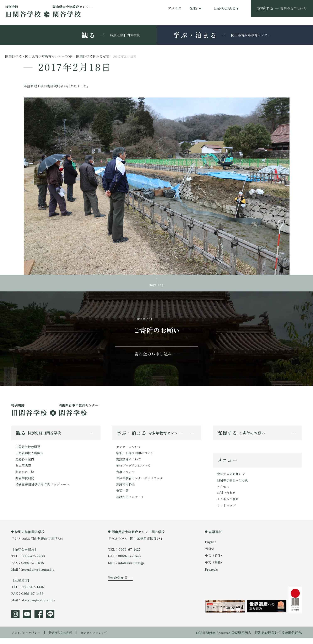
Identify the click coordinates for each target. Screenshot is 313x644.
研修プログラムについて (134, 470)
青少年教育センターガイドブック (141, 483)
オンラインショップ (103, 638)
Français (212, 575)
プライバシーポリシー (28, 638)
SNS (194, 8)
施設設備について (129, 463)
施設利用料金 (126, 490)
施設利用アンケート (131, 503)
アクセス (175, 8)
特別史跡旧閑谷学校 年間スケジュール (44, 490)
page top (157, 285)
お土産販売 (24, 470)
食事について (126, 476)
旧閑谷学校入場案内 (30, 456)
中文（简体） (215, 561)
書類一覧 (123, 496)
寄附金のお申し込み (153, 356)
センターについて (129, 450)
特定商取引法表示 (66, 638)
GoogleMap (116, 587)
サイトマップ (227, 511)
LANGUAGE (225, 8)
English (211, 547)
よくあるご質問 (228, 504)
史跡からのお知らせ (232, 478)
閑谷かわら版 (25, 476)
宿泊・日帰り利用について (136, 456)
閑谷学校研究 (25, 483)
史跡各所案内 (25, 463)
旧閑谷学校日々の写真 (233, 484)
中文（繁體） (215, 568)
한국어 (210, 554)
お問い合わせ (227, 498)
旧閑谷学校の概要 (29, 450)
